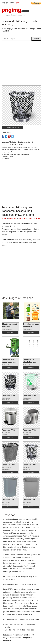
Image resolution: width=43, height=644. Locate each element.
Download (10, 332)
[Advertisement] (21, 64)
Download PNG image (13, 128)
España (17, 3)
